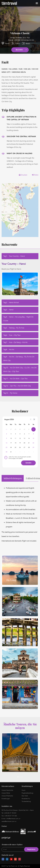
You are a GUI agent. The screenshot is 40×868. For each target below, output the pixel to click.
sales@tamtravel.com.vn (9, 821)
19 (20, 443)
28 (29, 447)
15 (33, 438)
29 (33, 447)
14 (29, 438)
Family (7, 44)
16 (7, 443)
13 (24, 438)
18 (16, 443)
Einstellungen (6, 799)
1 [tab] (18, 777)
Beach (28, 44)
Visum (24, 790)
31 (11, 452)
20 (24, 443)
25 (16, 447)
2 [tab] (20, 777)
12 (20, 438)
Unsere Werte (6, 793)
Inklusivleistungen (13, 478)
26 (20, 447)
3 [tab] (22, 777)
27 (24, 447)
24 (11, 447)
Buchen (19, 50)
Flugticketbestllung (27, 793)
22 (33, 443)
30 (7, 452)
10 (11, 438)
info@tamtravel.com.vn (13, 819)
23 (7, 447)
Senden (28, 463)
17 (11, 443)
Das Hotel (25, 796)
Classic (17, 44)
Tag (14, 256)
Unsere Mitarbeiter (7, 796)
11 (16, 438)
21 (29, 443)
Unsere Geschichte (7, 790)
